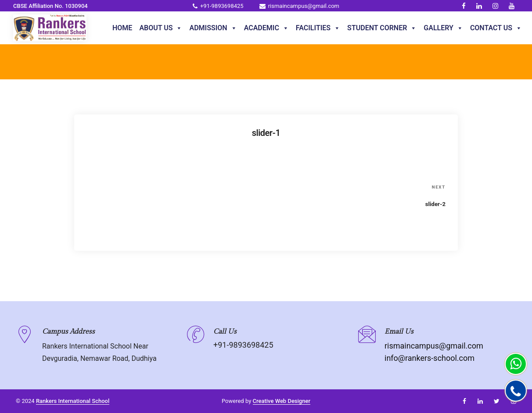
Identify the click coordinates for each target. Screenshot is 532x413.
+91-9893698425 (218, 6)
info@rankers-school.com (430, 358)
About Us (161, 28)
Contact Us (496, 28)
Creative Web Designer (282, 401)
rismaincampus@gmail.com (299, 6)
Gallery (443, 28)
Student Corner (382, 28)
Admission (213, 28)
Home (122, 28)
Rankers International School (73, 401)
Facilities (318, 28)
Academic (266, 28)
